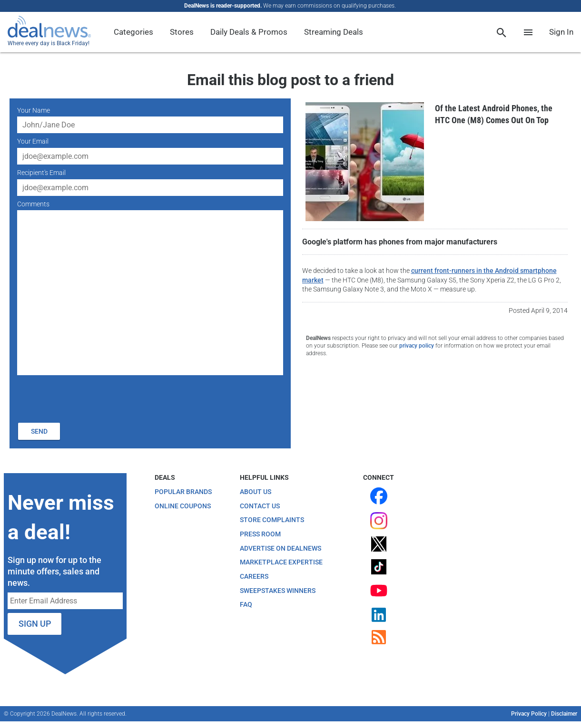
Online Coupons (183, 506)
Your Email (33, 141)
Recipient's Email (41, 173)
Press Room (260, 534)
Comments (33, 204)
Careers (254, 576)
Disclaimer (564, 714)
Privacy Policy (529, 714)
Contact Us (260, 506)
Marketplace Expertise (281, 562)
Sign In (561, 32)
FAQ (246, 604)
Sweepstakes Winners (278, 591)
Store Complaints (272, 520)
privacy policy (417, 346)
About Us (256, 492)
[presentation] (89, 398)
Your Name (34, 110)
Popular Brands (183, 492)
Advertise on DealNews (281, 548)
